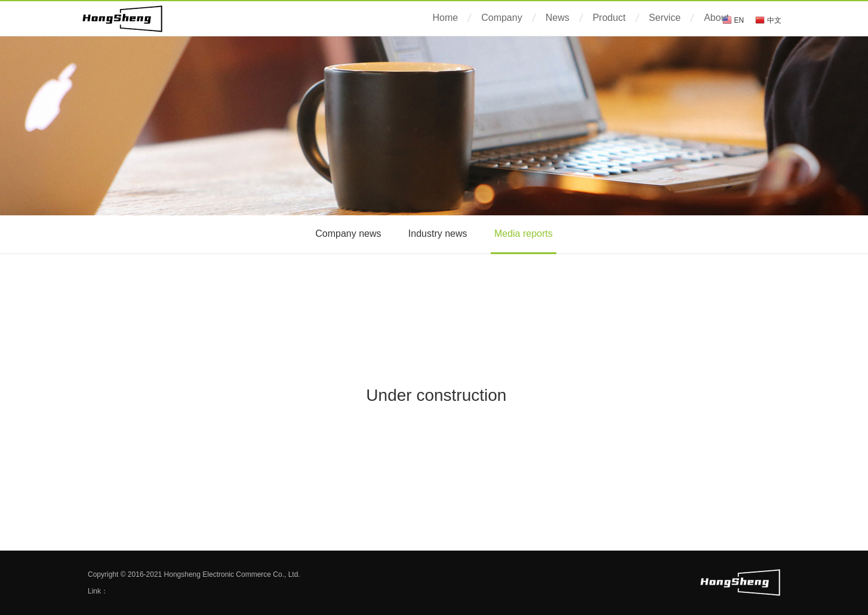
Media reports (524, 234)
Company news (348, 234)
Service (665, 18)
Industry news (438, 234)
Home (446, 18)
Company (501, 18)
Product (609, 18)
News (558, 18)
